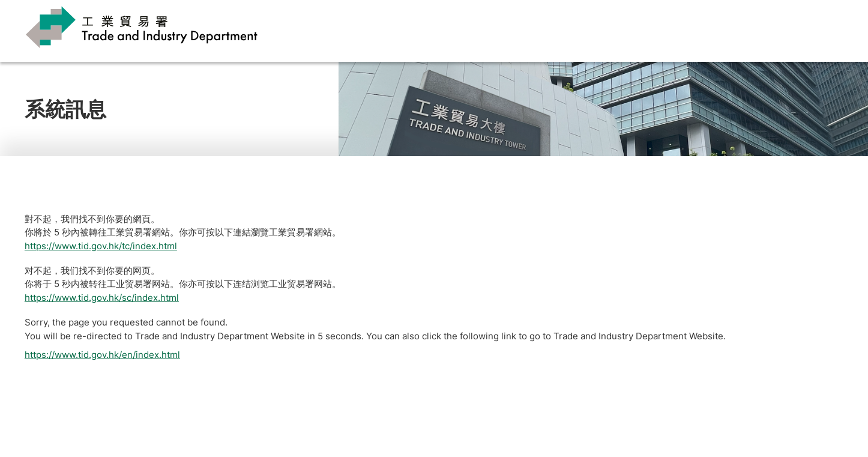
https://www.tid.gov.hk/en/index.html (102, 355)
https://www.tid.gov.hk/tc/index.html (101, 246)
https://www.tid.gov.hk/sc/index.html (102, 298)
